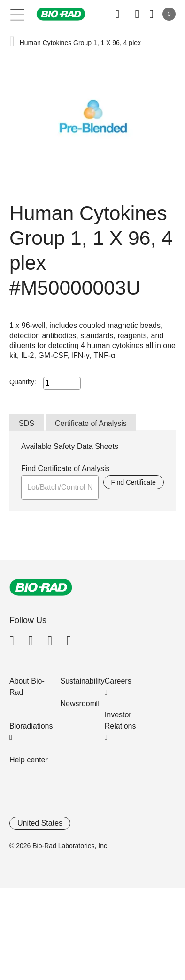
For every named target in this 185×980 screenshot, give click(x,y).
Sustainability (83, 681)
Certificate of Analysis (91, 423)
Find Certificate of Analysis (66, 468)
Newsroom (78, 703)
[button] (12, 42)
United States (40, 823)
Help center (29, 760)
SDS (27, 423)
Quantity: (23, 382)
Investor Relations (120, 720)
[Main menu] (18, 14)
